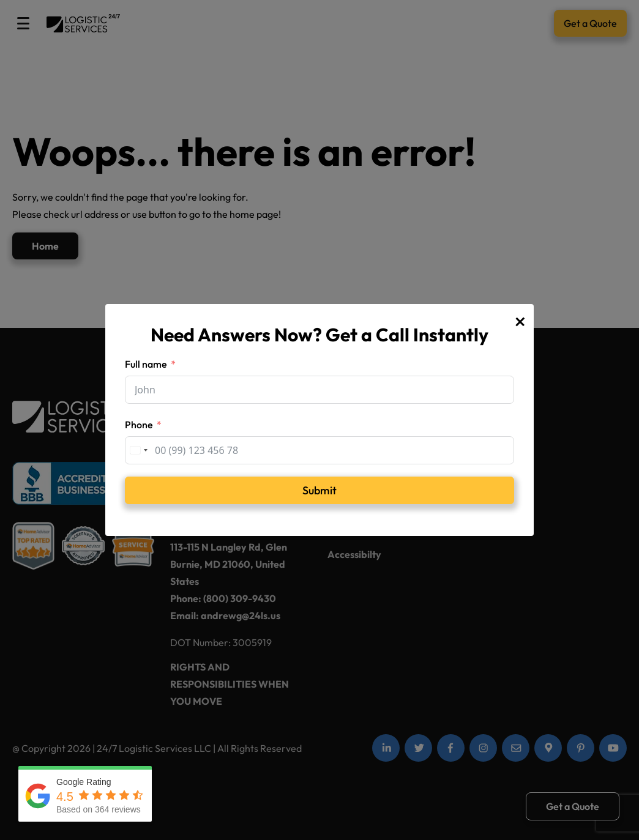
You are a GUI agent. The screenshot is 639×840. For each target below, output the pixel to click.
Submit (319, 490)
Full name (146, 364)
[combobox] (138, 450)
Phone (139, 425)
